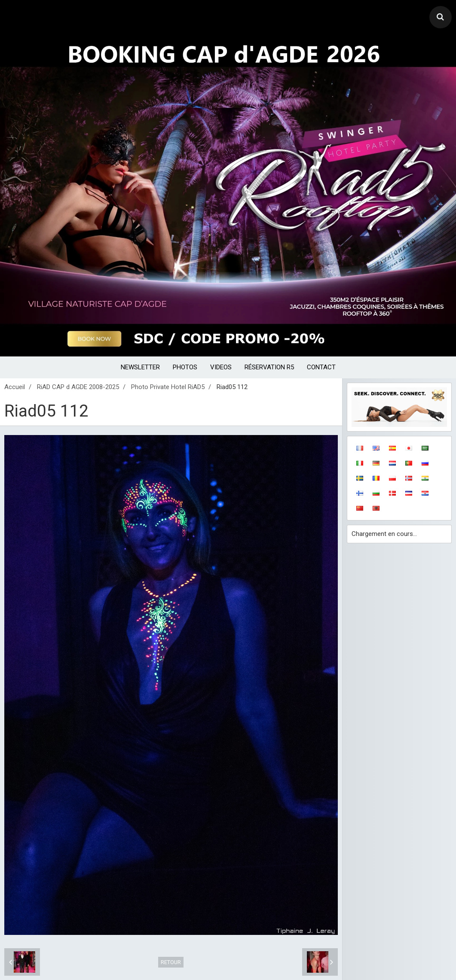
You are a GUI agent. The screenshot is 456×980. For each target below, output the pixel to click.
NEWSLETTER (140, 367)
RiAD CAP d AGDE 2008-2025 (78, 387)
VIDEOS (221, 367)
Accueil (15, 387)
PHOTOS (185, 367)
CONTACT (321, 367)
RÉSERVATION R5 (269, 367)
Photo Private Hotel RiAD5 (168, 387)
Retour (171, 962)
